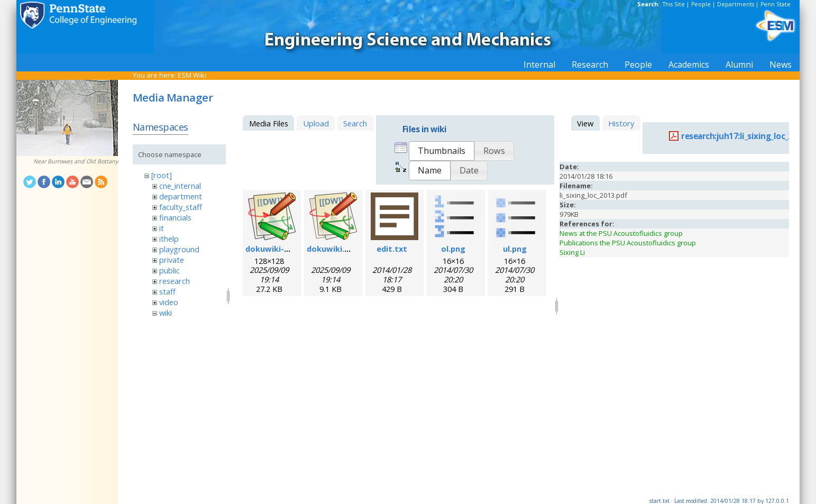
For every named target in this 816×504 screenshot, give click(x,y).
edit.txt (392, 249)
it (162, 228)
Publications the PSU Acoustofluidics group (628, 243)
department (181, 196)
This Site (674, 4)
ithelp (169, 239)
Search (355, 123)
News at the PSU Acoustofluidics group (621, 233)
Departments (736, 4)
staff (167, 291)
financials (175, 217)
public (169, 270)
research (175, 281)
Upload (316, 123)
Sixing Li (572, 252)
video (169, 302)
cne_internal (180, 186)
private (172, 260)
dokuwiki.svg (332, 249)
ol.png (453, 249)
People (701, 4)
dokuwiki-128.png (279, 249)
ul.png (515, 249)
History (621, 123)
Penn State (776, 4)
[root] (162, 175)
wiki (166, 313)
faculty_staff (181, 207)
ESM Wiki (192, 75)
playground (179, 249)
